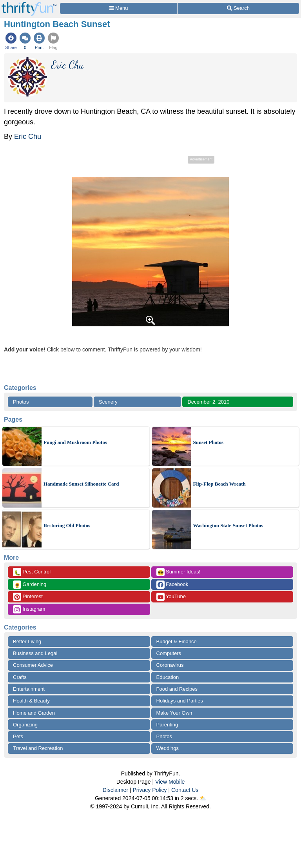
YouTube (171, 597)
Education (168, 677)
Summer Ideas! (179, 572)
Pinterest (28, 597)
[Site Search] (238, 8)
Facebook (172, 585)
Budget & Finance (177, 641)
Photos (21, 402)
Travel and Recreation (38, 748)
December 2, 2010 (208, 402)
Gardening (30, 585)
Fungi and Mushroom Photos (75, 442)
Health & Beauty (31, 701)
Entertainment (29, 689)
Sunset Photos (209, 442)
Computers (169, 653)
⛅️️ (203, 798)
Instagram (29, 609)
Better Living (27, 641)
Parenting (167, 725)
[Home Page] (29, 5)
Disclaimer (115, 790)
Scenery (108, 402)
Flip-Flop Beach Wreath (219, 484)
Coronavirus (170, 665)
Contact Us (185, 790)
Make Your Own (174, 713)
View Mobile (170, 782)
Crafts (20, 677)
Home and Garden (34, 713)
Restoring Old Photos (67, 525)
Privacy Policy (150, 790)
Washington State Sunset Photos (228, 525)
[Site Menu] (119, 8)
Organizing (25, 725)
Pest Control (32, 572)
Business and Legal (35, 653)
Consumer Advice (33, 665)
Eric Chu (28, 136)
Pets (18, 736)
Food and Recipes (177, 689)
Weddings (168, 748)
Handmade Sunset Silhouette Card (81, 484)
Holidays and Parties (180, 701)
